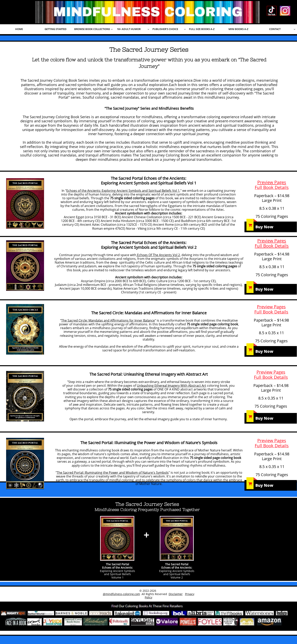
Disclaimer (176, 594)
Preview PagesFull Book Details (272, 243)
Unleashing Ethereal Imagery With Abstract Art (172, 386)
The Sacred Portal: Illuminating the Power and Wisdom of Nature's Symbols (113, 473)
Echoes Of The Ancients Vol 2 (158, 255)
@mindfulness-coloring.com (121, 594)
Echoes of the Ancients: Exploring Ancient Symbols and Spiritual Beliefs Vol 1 (123, 191)
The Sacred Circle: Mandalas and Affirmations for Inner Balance (108, 320)
